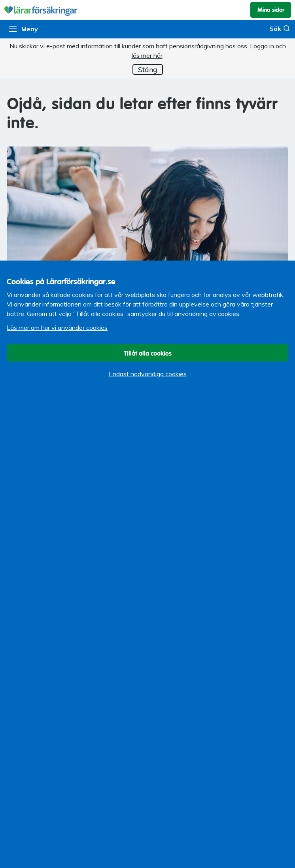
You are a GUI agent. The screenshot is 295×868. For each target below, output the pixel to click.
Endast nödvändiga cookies (148, 374)
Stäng (148, 69)
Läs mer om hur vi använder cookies (57, 327)
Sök (280, 28)
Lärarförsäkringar (147, 10)
